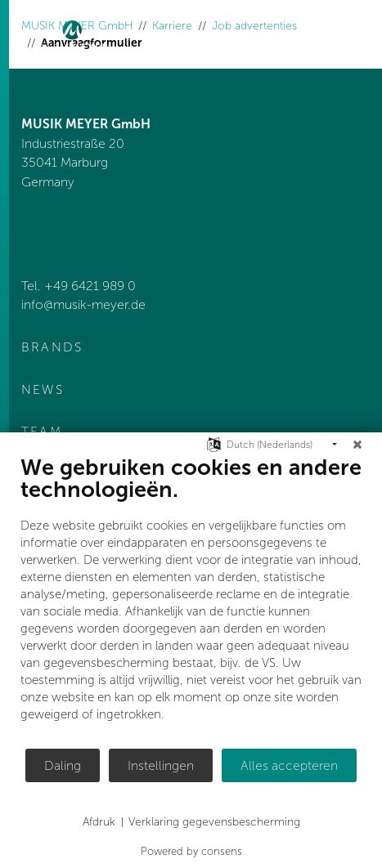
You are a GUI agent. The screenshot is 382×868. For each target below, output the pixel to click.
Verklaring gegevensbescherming (214, 822)
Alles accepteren (289, 765)
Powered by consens (191, 851)
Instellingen (161, 765)
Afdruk (99, 822)
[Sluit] (357, 445)
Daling (63, 765)
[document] (191, 601)
